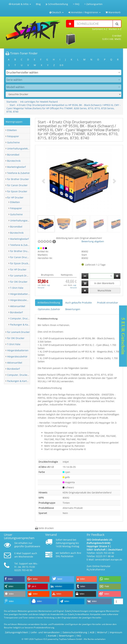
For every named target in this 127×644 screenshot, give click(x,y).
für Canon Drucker (17, 185)
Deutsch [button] (56, 12)
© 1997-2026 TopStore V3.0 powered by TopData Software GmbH (52, 639)
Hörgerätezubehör (20, 300)
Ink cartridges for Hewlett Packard (39, 102)
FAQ (79, 636)
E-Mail (18, 553)
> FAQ (76, 4)
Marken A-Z (115, 29)
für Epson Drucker (17, 191)
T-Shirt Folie (17, 288)
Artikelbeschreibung (49, 303)
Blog (38, 4)
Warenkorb (113, 12)
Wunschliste (104, 290)
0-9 (61, 65)
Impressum (116, 632)
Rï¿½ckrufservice (96, 569)
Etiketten (12, 130)
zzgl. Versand (44, 286)
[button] (44, 181)
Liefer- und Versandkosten (45, 632)
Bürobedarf (16, 312)
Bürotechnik (14, 161)
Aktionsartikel (18, 306)
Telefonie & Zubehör (18, 173)
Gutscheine (13, 142)
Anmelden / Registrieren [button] (85, 12)
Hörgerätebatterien (21, 294)
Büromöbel (13, 155)
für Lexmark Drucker (21, 276)
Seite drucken (44, 528)
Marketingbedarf (16, 167)
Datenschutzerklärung (75, 632)
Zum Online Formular (99, 566)
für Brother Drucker (18, 179)
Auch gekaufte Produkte (79, 303)
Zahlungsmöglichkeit (16, 632)
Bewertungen (73, 309)
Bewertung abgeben (93, 241)
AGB (92, 632)
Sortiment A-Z (100, 29)
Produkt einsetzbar (108, 303)
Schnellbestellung (57, 4)
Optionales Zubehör (49, 309)
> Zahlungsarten (93, 4)
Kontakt (52, 636)
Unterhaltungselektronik (21, 149)
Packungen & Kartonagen (24, 325)
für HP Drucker (15, 197)
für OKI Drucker (19, 282)
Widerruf (102, 632)
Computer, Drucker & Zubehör (27, 318)
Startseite (12, 102)
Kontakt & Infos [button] (20, 4)
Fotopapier (13, 136)
